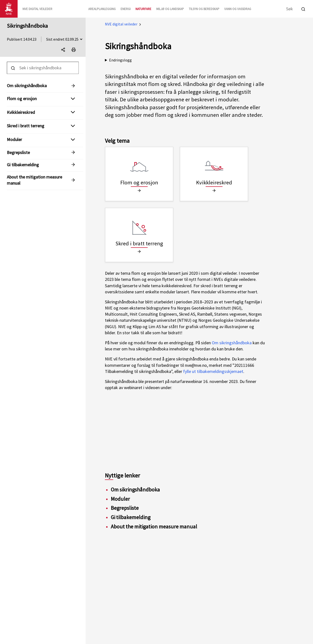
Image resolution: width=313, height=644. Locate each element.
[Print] (74, 50)
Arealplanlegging (102, 9)
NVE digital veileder (121, 24)
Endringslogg (120, 60)
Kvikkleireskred (21, 112)
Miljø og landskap (170, 9)
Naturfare (143, 9)
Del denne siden (64, 51)
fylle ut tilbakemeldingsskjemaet (213, 371)
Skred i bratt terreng (26, 126)
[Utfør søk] (303, 8)
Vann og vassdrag (238, 9)
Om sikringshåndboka (232, 343)
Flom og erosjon (22, 99)
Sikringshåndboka (27, 26)
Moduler (14, 139)
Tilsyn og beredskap (204, 9)
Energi (126, 9)
